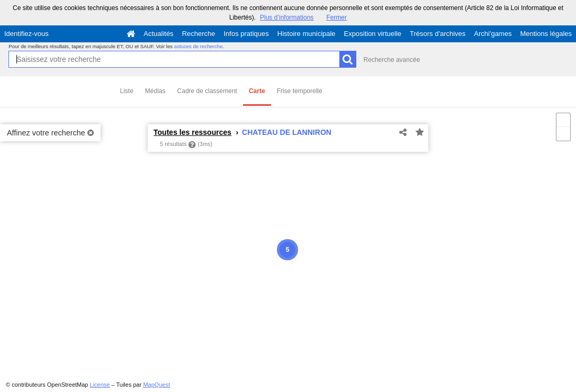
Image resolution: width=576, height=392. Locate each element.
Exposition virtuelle (373, 34)
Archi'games (493, 34)
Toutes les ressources (192, 132)
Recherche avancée (392, 60)
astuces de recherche (199, 46)
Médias (155, 91)
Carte (257, 91)
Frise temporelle (300, 91)
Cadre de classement (207, 91)
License (100, 385)
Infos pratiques (246, 34)
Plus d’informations (287, 17)
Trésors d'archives (438, 34)
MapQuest (156, 385)
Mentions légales (546, 34)
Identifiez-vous (26, 34)
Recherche (199, 34)
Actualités (158, 34)
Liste (127, 91)
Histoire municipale (307, 34)
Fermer (336, 17)
